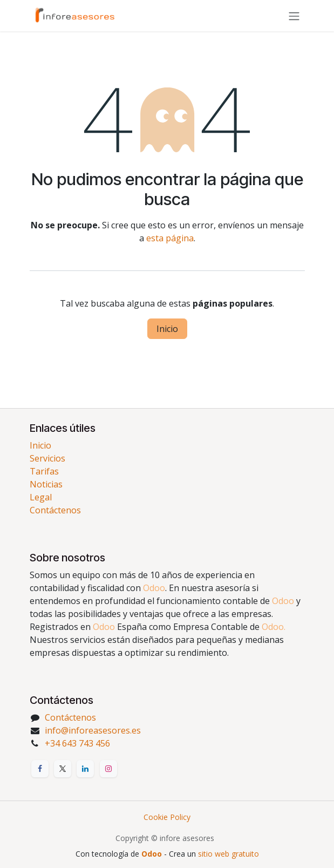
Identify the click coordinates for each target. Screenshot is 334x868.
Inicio (167, 329)
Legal (41, 497)
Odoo (153, 854)
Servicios (47, 458)
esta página (170, 238)
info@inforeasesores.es (93, 730)
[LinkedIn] (85, 769)
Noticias (46, 484)
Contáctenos (55, 510)
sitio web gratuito (229, 854)
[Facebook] (40, 769)
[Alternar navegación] (294, 16)
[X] (63, 769)
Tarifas (44, 471)
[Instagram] (108, 769)
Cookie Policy (167, 817)
